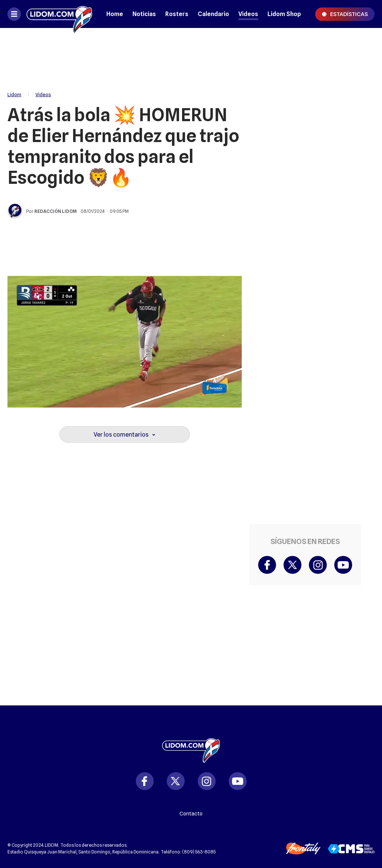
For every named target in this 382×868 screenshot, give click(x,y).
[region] (191, 56)
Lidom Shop (284, 14)
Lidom (14, 94)
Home (115, 14)
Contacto (191, 814)
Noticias (144, 14)
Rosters (177, 14)
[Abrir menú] (14, 14)
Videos (248, 14)
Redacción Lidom (56, 211)
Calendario (213, 14)
